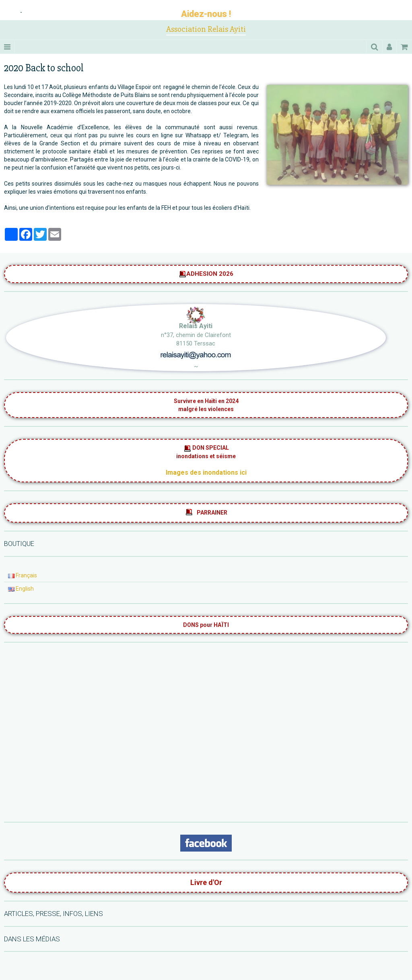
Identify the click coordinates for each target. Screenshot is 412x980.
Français (23, 575)
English (21, 589)
